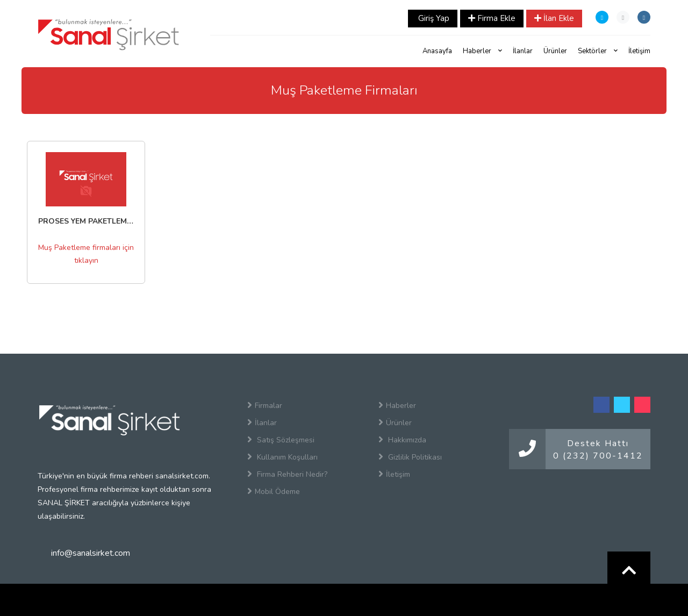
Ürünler (555, 51)
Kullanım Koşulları (282, 457)
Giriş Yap (433, 18)
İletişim (639, 51)
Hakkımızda (402, 440)
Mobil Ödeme (274, 491)
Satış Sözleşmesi (281, 440)
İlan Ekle (554, 18)
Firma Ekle (492, 18)
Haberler (482, 51)
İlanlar (523, 51)
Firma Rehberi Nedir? (287, 474)
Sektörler (598, 51)
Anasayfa (437, 51)
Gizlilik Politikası (410, 457)
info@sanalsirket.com (91, 553)
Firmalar (265, 405)
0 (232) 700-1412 (598, 456)
